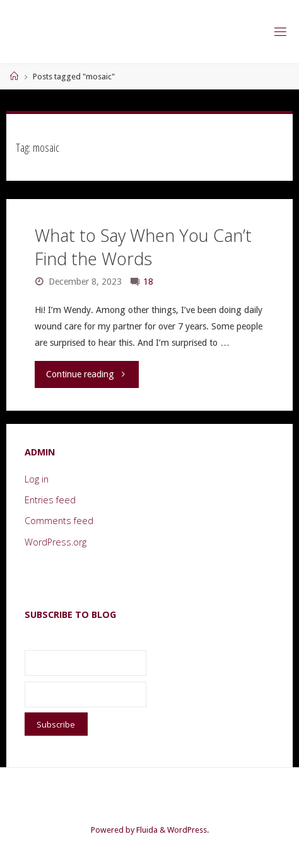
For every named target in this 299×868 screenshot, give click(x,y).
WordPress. (188, 830)
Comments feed (59, 521)
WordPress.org (56, 542)
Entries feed (50, 500)
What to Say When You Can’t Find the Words (143, 247)
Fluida (146, 830)
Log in (37, 479)
